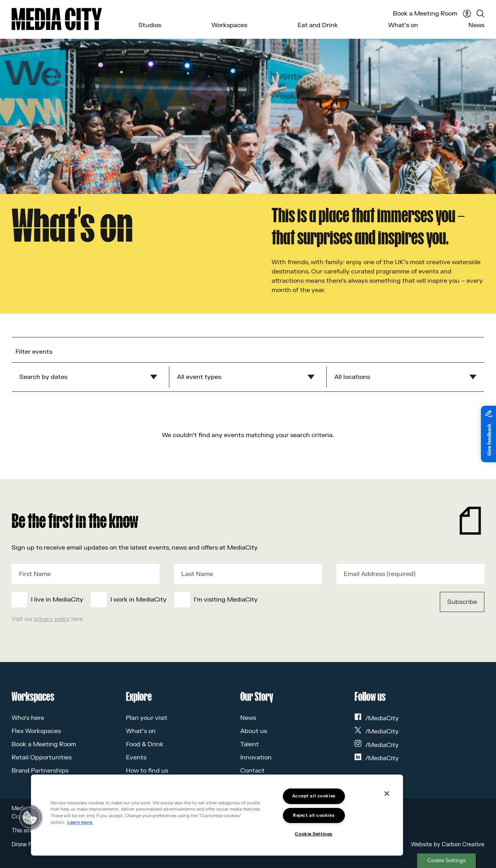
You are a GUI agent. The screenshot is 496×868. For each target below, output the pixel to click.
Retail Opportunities (42, 757)
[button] (30, 818)
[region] (217, 815)
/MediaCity (377, 718)
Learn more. (80, 822)
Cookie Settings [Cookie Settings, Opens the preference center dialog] (313, 834)
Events (136, 757)
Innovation (256, 757)
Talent (250, 744)
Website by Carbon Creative (448, 845)
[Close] (387, 794)
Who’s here (28, 718)
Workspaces (229, 25)
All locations (352, 377)
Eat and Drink (318, 25)
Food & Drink (145, 744)
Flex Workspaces (36, 731)
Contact (252, 771)
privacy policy (52, 619)
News (476, 25)
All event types (199, 377)
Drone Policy (28, 845)
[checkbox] (199, 600)
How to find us (147, 771)
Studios (150, 25)
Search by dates (43, 377)
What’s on (403, 25)
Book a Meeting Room (425, 14)
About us (254, 731)
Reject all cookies (314, 815)
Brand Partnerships (40, 771)
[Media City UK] (57, 19)
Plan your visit (147, 718)
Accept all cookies (314, 796)
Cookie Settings (447, 861)
